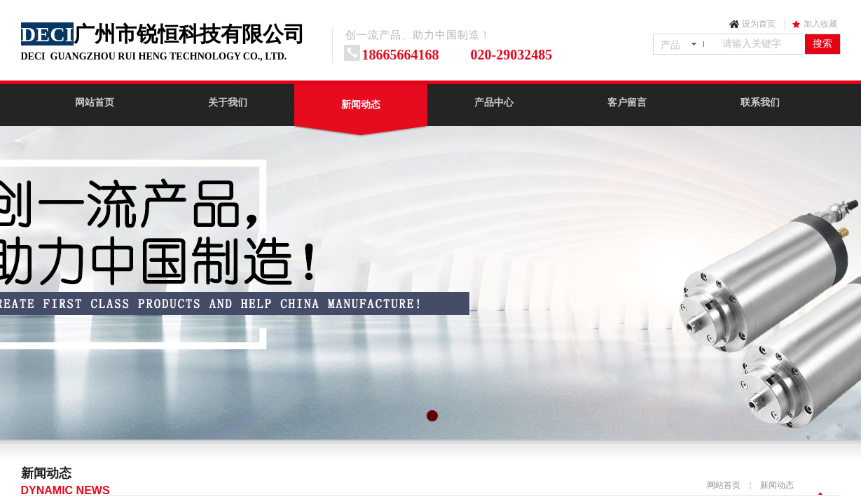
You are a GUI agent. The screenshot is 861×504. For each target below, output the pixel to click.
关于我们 (228, 103)
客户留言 (627, 103)
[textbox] (761, 44)
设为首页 (759, 24)
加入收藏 (820, 24)
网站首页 (95, 103)
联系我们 (760, 103)
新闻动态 (361, 105)
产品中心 (494, 103)
